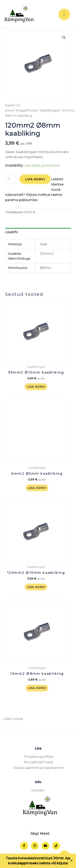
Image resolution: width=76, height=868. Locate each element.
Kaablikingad (49, 110)
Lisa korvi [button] (36, 387)
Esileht (10, 105)
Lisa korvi (35, 179)
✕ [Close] (72, 861)
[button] (64, 38)
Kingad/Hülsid (27, 110)
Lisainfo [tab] (12, 232)
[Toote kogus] (10, 179)
